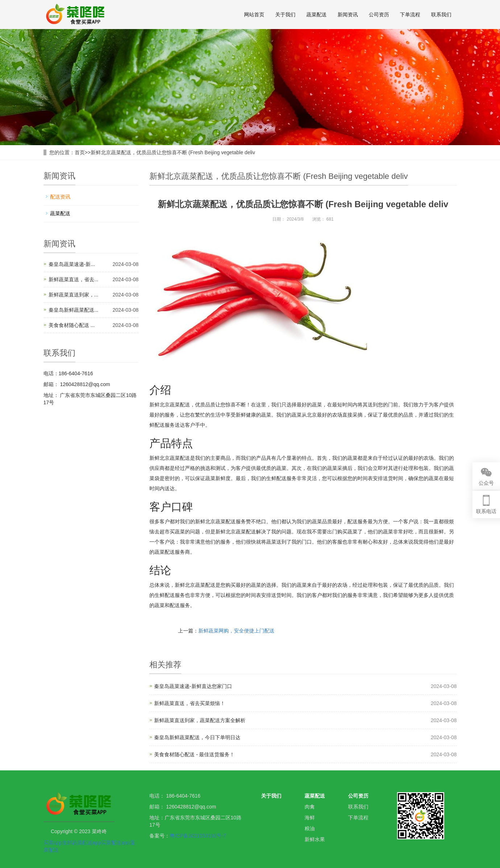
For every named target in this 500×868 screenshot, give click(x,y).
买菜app (53, 843)
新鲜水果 (315, 839)
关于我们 (285, 15)
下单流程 (410, 15)
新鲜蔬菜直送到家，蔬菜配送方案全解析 (200, 720)
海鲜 (310, 818)
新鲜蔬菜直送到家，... (74, 295)
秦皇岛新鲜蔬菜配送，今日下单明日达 (197, 737)
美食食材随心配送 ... (72, 325)
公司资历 (379, 15)
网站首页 (254, 15)
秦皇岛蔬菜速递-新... (72, 264)
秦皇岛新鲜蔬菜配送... (74, 310)
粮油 (310, 828)
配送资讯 (60, 197)
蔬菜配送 (317, 15)
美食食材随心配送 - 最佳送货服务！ (194, 754)
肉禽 (310, 807)
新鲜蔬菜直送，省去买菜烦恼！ (190, 703)
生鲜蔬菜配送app (81, 843)
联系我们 (441, 15)
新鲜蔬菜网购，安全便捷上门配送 (236, 631)
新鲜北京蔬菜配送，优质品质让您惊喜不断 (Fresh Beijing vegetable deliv (173, 152)
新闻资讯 (348, 15)
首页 (80, 152)
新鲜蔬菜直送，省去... (74, 279)
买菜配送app (115, 843)
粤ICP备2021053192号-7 (198, 836)
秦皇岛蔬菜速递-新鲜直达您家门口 (193, 686)
